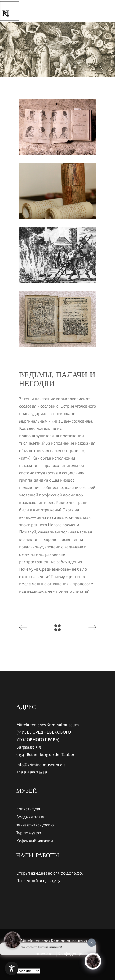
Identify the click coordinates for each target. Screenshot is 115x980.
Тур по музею (29, 833)
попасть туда (28, 809)
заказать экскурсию (35, 825)
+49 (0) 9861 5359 (32, 772)
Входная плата (30, 817)
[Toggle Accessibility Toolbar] (12, 968)
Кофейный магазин (35, 841)
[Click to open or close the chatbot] (93, 960)
